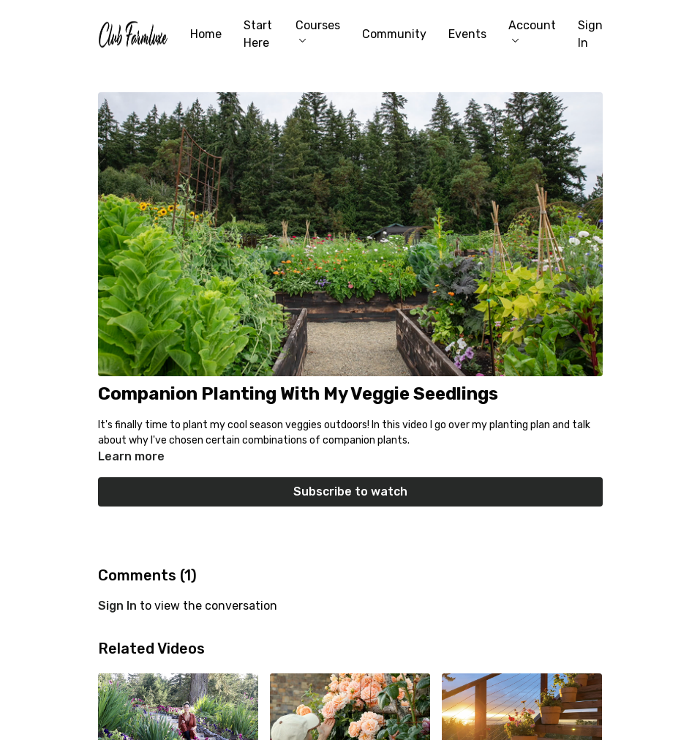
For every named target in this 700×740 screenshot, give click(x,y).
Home (206, 34)
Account (532, 30)
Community (394, 34)
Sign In (590, 34)
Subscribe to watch (350, 492)
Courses (318, 30)
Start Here (258, 34)
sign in (117, 606)
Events (467, 34)
